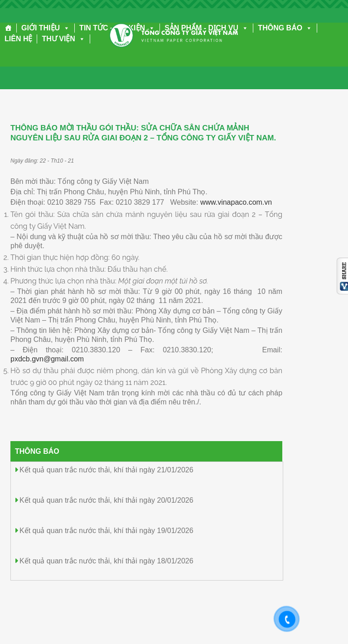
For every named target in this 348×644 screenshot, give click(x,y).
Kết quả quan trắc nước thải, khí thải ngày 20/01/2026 (106, 500)
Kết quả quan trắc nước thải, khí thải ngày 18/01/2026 (106, 561)
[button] (65, 28)
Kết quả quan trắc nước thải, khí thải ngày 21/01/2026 (106, 470)
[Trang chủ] (8, 28)
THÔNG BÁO (285, 28)
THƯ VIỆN (63, 39)
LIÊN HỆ (18, 39)
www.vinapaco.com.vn (236, 202)
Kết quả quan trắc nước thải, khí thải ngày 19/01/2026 (106, 531)
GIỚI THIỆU (46, 28)
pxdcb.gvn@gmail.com (47, 359)
